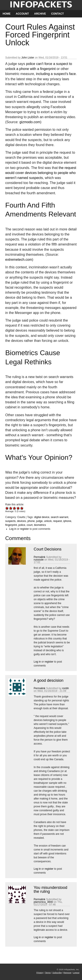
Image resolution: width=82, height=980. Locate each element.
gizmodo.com (30, 122)
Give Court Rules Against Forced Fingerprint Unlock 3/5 (15, 508)
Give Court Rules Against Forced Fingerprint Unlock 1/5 (7, 508)
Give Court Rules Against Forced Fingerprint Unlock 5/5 (22, 508)
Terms (48, 972)
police (22, 525)
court (30, 525)
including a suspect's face (56, 74)
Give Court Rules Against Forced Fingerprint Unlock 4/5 (18, 508)
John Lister (28, 58)
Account (22, 14)
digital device (42, 517)
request (58, 521)
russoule (39, 560)
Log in (13, 529)
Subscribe (57, 972)
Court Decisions (48, 549)
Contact (58, 14)
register (24, 529)
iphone (67, 521)
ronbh (65, 688)
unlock (48, 521)
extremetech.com (19, 260)
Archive (40, 14)
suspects (10, 521)
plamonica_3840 (43, 902)
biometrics (40, 525)
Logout (76, 972)
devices (22, 521)
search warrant (59, 517)
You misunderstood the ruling (50, 890)
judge (39, 521)
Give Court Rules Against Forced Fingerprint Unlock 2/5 (11, 508)
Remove (67, 972)
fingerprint (11, 525)
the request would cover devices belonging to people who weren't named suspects (41, 173)
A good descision (49, 680)
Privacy (40, 972)
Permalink (39, 557)
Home (7, 14)
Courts (21, 517)
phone (31, 521)
